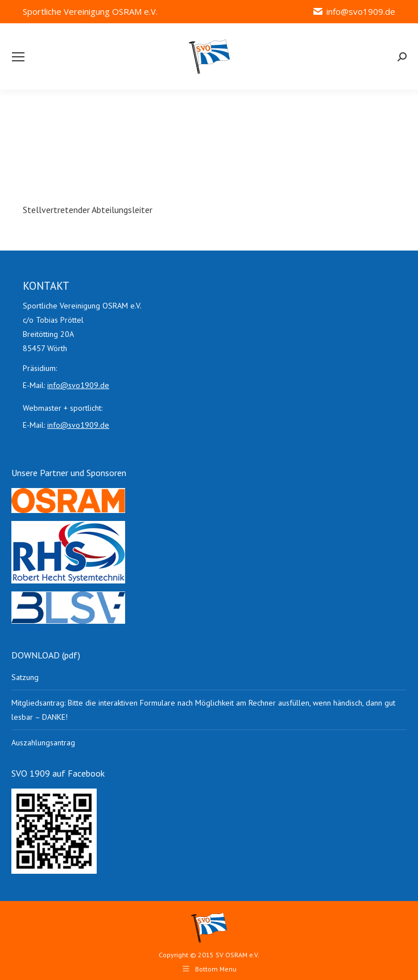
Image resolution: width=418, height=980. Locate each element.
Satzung (25, 677)
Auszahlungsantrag (43, 743)
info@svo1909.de (354, 12)
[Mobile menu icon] (18, 57)
